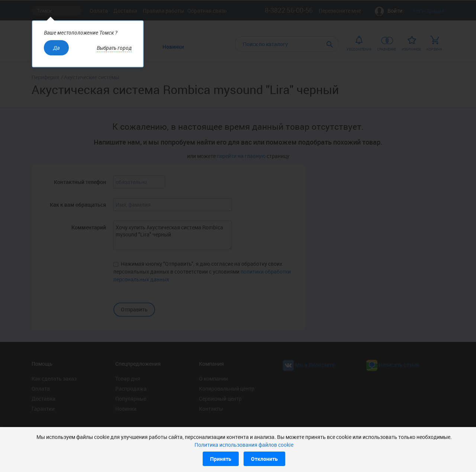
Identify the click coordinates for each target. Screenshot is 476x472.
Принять (221, 459)
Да (56, 48)
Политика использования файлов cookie (244, 445)
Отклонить (264, 459)
